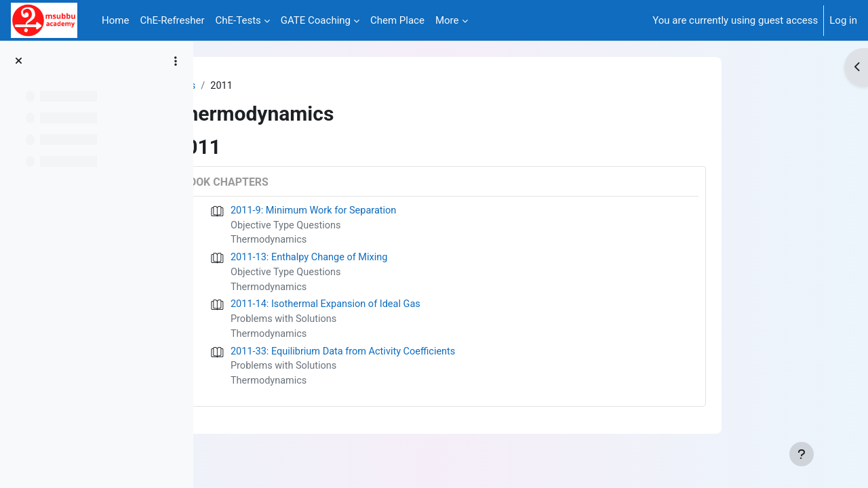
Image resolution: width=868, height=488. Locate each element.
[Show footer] (802, 454)
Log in (843, 20)
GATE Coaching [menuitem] (316, 20)
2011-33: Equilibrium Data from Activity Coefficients (427, 357)
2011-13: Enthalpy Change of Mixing (392, 260)
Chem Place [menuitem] (397, 20)
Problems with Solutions (366, 323)
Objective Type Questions (368, 226)
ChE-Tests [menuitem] (238, 20)
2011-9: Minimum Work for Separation (396, 211)
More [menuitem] (447, 20)
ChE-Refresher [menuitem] (172, 20)
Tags (265, 86)
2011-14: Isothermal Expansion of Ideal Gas (409, 308)
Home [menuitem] (115, 20)
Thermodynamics (350, 242)
